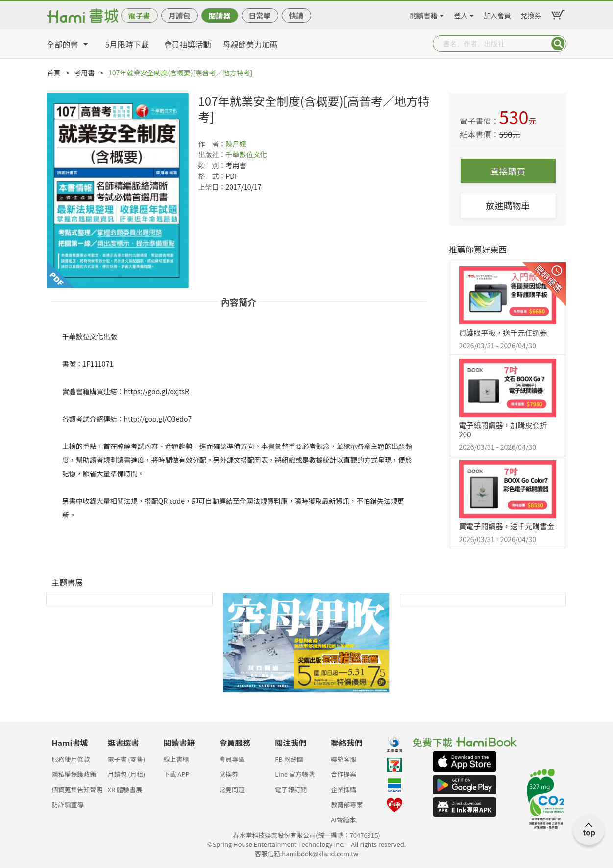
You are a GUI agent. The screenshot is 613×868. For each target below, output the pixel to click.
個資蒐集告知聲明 (77, 789)
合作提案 (343, 774)
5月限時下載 (127, 44)
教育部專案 (347, 805)
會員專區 (232, 759)
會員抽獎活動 (188, 44)
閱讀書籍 (424, 14)
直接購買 (508, 171)
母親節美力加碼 (250, 44)
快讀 (296, 15)
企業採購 (343, 789)
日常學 (259, 15)
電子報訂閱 (291, 789)
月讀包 (179, 15)
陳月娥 (236, 144)
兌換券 (531, 14)
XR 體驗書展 (125, 789)
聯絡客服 (343, 759)
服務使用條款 (71, 759)
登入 (461, 14)
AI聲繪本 (343, 820)
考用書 (84, 73)
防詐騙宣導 (68, 805)
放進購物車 (508, 205)
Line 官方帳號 (295, 774)
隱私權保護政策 (74, 774)
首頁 (54, 73)
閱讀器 (219, 15)
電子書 (139, 15)
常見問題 (232, 789)
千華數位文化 (246, 154)
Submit (558, 44)
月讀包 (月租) (126, 774)
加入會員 (497, 14)
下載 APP (176, 774)
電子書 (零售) (126, 759)
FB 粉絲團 (289, 759)
